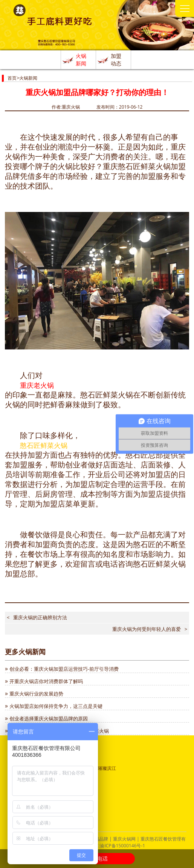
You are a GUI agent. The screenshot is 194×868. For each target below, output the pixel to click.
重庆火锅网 (124, 839)
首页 (12, 78)
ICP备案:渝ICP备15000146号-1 (114, 846)
